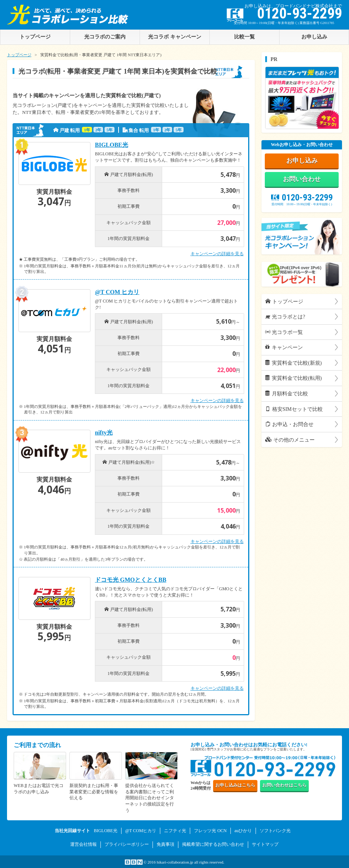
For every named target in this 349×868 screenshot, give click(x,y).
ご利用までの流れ (37, 745)
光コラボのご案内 (105, 37)
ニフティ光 (175, 831)
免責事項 (165, 844)
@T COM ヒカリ (117, 292)
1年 (87, 130)
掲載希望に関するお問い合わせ (213, 844)
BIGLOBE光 (112, 145)
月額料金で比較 (287, 395)
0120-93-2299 (302, 198)
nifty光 (104, 433)
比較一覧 (244, 37)
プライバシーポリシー (127, 844)
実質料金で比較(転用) (293, 379)
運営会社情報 (83, 844)
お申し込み (314, 37)
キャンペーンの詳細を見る (217, 254)
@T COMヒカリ (141, 831)
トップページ (19, 55)
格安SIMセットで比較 (294, 410)
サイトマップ (265, 844)
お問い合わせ (302, 180)
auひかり (243, 831)
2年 (98, 130)
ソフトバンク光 (275, 831)
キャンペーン (284, 348)
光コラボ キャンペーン (175, 37)
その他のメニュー (290, 441)
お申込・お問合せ (289, 425)
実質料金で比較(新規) (293, 364)
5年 (110, 130)
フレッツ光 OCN (210, 831)
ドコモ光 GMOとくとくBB (131, 580)
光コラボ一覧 (284, 333)
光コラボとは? (285, 318)
